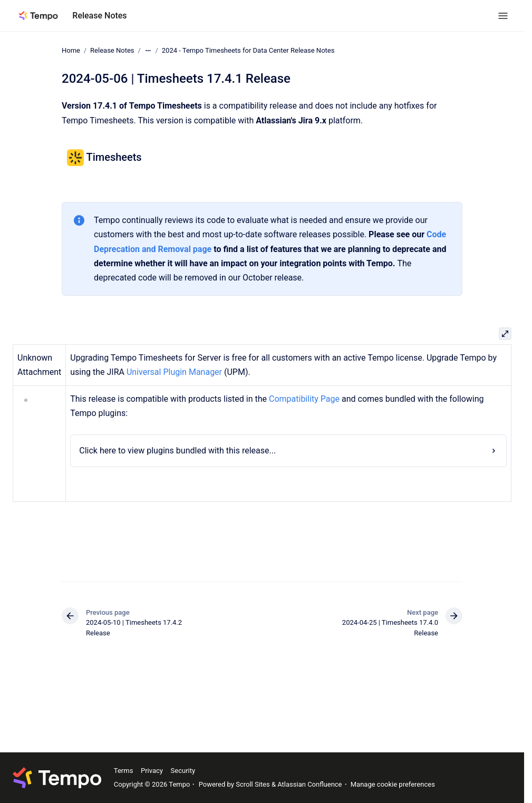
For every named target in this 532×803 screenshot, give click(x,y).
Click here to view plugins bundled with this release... (177, 451)
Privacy (152, 771)
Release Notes (99, 16)
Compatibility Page (304, 399)
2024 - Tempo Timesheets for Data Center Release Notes (248, 50)
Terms (124, 771)
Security (183, 771)
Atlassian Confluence (309, 784)
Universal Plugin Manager (174, 372)
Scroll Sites (253, 784)
